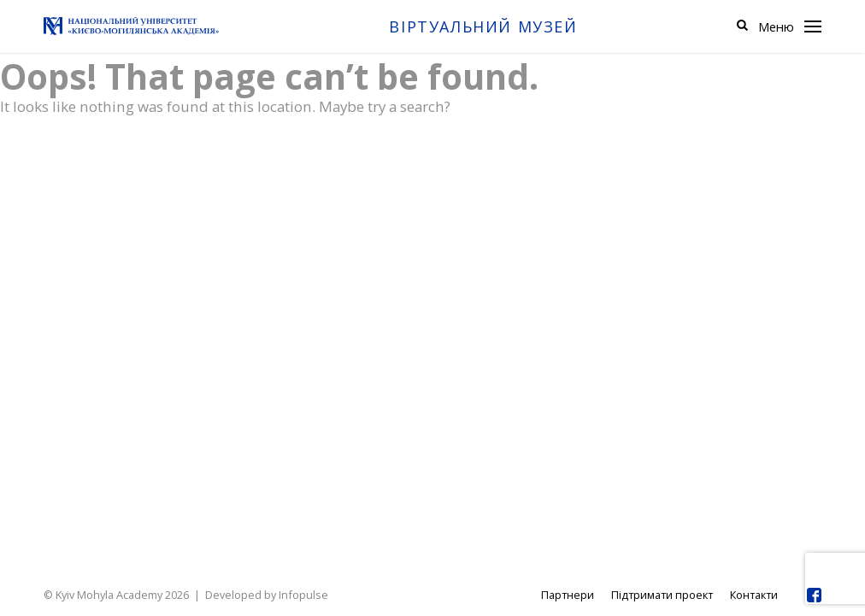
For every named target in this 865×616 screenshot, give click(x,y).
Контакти (754, 595)
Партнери (568, 595)
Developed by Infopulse (267, 595)
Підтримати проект (662, 595)
